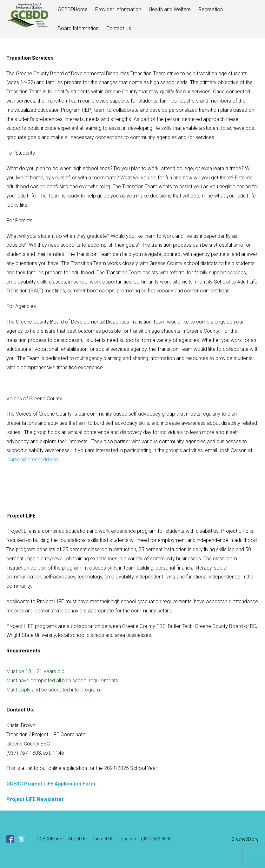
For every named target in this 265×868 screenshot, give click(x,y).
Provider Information (118, 9)
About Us (77, 839)
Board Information (78, 28)
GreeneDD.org (245, 839)
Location (127, 839)
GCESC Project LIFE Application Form (51, 784)
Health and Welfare (170, 9)
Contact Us (119, 28)
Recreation (211, 9)
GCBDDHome (73, 9)
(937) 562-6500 (156, 839)
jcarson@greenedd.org (32, 460)
